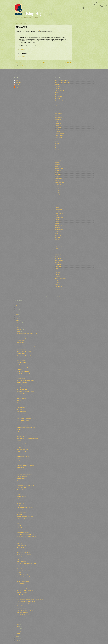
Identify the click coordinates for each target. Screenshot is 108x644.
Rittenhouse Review (59, 236)
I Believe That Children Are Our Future (25, 405)
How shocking (20, 365)
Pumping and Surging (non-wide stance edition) (27, 347)
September (19, 329)
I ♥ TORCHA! (20, 445)
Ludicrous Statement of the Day (23, 604)
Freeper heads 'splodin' (21, 467)
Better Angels (58, 103)
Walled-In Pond (58, 287)
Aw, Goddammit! (20, 336)
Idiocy (18, 396)
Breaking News (20, 387)
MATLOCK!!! (20, 409)
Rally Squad (19, 461)
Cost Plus (19, 400)
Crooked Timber (59, 123)
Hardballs (19, 572)
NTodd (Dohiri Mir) (59, 213)
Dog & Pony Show (21, 340)
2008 (17, 319)
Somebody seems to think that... (23, 456)
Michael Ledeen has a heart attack (24, 492)
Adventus (57, 84)
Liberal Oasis (58, 185)
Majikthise (57, 189)
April (18, 627)
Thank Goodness (20, 481)
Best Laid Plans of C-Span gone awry (25, 351)
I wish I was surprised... (22, 586)
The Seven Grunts (20, 503)
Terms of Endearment (21, 561)
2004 (17, 641)
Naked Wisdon (58, 199)
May (18, 624)
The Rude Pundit (59, 238)
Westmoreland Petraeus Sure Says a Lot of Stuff (27, 334)
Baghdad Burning (59, 99)
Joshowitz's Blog (59, 179)
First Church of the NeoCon (61, 154)
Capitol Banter (58, 119)
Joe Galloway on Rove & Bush (23, 519)
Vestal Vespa (58, 283)
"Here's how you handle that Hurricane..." (25, 465)
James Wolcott (58, 170)
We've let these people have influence (25, 474)
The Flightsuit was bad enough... (24, 570)
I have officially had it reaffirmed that (25, 356)
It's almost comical (21, 407)
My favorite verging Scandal (23, 581)
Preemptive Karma (59, 230)
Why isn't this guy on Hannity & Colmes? (25, 392)
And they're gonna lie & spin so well (24, 367)
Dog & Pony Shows (21, 510)
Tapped (57, 268)
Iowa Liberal (58, 164)
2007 (17, 321)
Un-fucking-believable (21, 414)
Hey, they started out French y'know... (25, 577)
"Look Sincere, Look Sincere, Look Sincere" (26, 601)
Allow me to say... (20, 345)
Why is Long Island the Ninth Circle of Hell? (26, 537)
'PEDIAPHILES (20, 539)
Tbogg (56, 271)
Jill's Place (57, 177)
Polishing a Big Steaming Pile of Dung (25, 517)
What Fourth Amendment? (22, 530)
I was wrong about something (23, 532)
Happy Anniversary (21, 360)
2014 (17, 305)
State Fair (19, 617)
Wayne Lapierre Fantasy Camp (23, 588)
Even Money (19, 434)
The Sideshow (58, 273)
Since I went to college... (22, 338)
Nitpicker (57, 207)
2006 (17, 636)
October (19, 327)
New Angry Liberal (59, 203)
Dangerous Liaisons (21, 378)
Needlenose (58, 201)
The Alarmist (58, 89)
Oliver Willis (58, 215)
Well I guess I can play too (22, 613)
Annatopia (57, 93)
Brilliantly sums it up (21, 432)
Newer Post (18, 63)
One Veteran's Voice (59, 217)
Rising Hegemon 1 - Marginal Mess (63, 82)
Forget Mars (19, 559)
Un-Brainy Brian (20, 369)
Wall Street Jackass (59, 285)
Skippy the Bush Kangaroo (61, 248)
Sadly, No (57, 240)
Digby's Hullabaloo (59, 136)
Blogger (60, 297)
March (18, 629)
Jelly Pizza (57, 172)
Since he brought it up (21, 443)
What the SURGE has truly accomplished (25, 425)
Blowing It (19, 403)
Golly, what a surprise (21, 512)
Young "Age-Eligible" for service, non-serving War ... (28, 438)
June (18, 622)
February (19, 631)
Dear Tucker (19, 543)
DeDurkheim (18, 85)
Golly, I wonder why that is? (23, 376)
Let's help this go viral (21, 608)
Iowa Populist (58, 166)
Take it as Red (58, 264)
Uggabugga (57, 277)
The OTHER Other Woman (22, 541)
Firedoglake (58, 152)
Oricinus (57, 219)
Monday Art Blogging (21, 490)
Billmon (57, 107)
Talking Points (58, 266)
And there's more (20, 416)
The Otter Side (58, 221)
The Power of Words (21, 472)
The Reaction (58, 232)
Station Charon (58, 254)
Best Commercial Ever (21, 463)
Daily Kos (57, 129)
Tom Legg (57, 275)
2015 (17, 303)
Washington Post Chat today (34, 30)
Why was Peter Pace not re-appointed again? (26, 427)
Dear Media (19, 597)
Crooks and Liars (59, 125)
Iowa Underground (59, 168)
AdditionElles (20, 528)
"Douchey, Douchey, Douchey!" (23, 374)
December (19, 323)
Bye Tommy (19, 568)
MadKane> (57, 187)
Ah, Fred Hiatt (20, 505)
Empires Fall (58, 140)
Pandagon (57, 223)
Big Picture (57, 105)
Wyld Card (57, 291)
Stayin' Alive (58, 256)
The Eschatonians (59, 144)
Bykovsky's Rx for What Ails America (25, 610)
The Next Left (58, 205)
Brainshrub (57, 111)
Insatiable (19, 454)
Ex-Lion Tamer (58, 146)
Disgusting (19, 494)
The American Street (59, 91)
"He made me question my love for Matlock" (26, 534)
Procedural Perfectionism (22, 383)
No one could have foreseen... (23, 566)
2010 (17, 314)
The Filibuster (58, 150)
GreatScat (57, 162)
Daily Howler (58, 127)
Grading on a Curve (21, 354)
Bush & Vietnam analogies (22, 452)
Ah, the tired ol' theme (21, 470)
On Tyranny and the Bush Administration (25, 485)
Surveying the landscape (22, 349)
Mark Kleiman (58, 191)
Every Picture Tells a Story (22, 450)
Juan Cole (57, 181)
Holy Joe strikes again (21, 488)
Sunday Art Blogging (21, 398)
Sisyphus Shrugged (59, 246)
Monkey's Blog (58, 195)
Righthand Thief (59, 234)
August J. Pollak (59, 97)
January (19, 633)
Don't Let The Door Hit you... (23, 575)
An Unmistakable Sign (21, 363)
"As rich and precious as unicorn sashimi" (25, 380)
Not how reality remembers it (23, 371)
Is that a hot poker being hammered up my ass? (27, 418)
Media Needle (58, 193)
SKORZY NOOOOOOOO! (22, 389)
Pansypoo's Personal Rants (61, 226)
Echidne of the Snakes (60, 138)
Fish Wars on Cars (59, 158)
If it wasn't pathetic (21, 584)
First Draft (57, 156)
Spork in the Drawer (59, 252)
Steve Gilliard (58, 258)
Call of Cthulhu (58, 117)
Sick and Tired (20, 550)
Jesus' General (58, 174)
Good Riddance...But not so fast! (24, 579)
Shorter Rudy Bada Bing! (22, 593)
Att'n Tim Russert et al (21, 412)
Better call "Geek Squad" (22, 394)
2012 (17, 310)
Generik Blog (58, 160)
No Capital (57, 211)
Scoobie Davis (58, 244)
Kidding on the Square (60, 183)
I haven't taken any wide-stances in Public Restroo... (28, 358)
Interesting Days (20, 342)
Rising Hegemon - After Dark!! (62, 80)
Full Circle (19, 429)
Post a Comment (21, 56)
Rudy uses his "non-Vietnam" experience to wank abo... (28, 557)
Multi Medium (58, 197)
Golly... (18, 523)
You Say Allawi (20, 423)
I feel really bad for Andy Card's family (25, 590)
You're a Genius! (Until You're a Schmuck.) (26, 483)
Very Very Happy (59, 281)
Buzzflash (57, 115)
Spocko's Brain (58, 250)
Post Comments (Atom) (25, 66)
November (19, 325)
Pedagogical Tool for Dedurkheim (24, 615)
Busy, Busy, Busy (59, 113)
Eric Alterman (58, 142)
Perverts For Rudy (21, 436)
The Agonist (58, 87)
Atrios (56, 95)
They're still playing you (22, 606)
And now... (19, 441)
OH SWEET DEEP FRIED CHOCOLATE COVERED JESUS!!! (30, 599)
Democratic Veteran (59, 132)
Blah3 (56, 109)
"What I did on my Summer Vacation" (25, 508)
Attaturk (17, 80)
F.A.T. (18, 499)
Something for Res (21, 479)
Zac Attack (57, 293)
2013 (17, 307)
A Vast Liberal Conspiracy (61, 279)
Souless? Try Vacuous (21, 521)
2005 (17, 638)
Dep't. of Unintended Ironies (23, 421)
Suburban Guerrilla (59, 260)
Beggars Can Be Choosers (61, 101)
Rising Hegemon (33, 14)
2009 (17, 316)
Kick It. (18, 501)
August (19, 332)
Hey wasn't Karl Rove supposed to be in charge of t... (28, 563)
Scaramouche (58, 242)
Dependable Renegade (60, 134)
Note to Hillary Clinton (22, 546)
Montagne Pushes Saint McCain (23, 552)
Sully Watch (58, 262)
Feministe (57, 148)
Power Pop (57, 228)
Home (43, 63)
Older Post (69, 63)
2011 (17, 312)
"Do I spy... (19, 447)
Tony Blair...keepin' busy (22, 476)
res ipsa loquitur (19, 87)
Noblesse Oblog (58, 209)
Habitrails (19, 525)
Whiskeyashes (58, 289)
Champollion (18, 83)
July (18, 620)
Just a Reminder (20, 595)
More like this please (21, 548)
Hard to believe (20, 385)
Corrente (57, 121)
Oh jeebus (19, 459)
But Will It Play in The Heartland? (24, 555)
